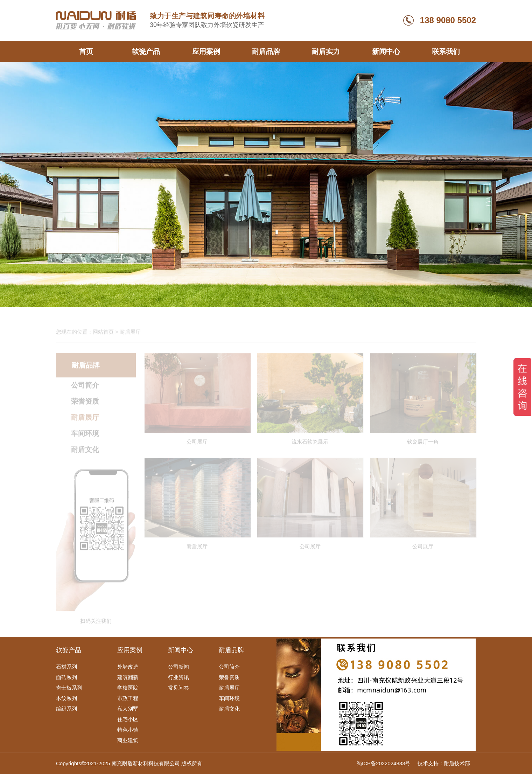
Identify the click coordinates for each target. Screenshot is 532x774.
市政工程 (128, 698)
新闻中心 (386, 51)
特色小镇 (128, 730)
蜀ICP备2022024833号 (384, 763)
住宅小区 (128, 719)
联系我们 (446, 51)
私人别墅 (128, 709)
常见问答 (178, 688)
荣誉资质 (229, 677)
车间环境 (229, 698)
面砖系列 (66, 677)
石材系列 (66, 667)
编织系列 (66, 709)
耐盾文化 (229, 709)
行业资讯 (178, 677)
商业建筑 (128, 740)
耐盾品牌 (266, 51)
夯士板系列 (69, 688)
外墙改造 (128, 667)
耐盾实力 (326, 51)
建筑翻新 (128, 677)
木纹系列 (66, 698)
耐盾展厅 (229, 688)
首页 (86, 51)
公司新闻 (178, 667)
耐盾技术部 (457, 763)
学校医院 (128, 688)
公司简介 (229, 667)
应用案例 (206, 51)
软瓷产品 (146, 51)
